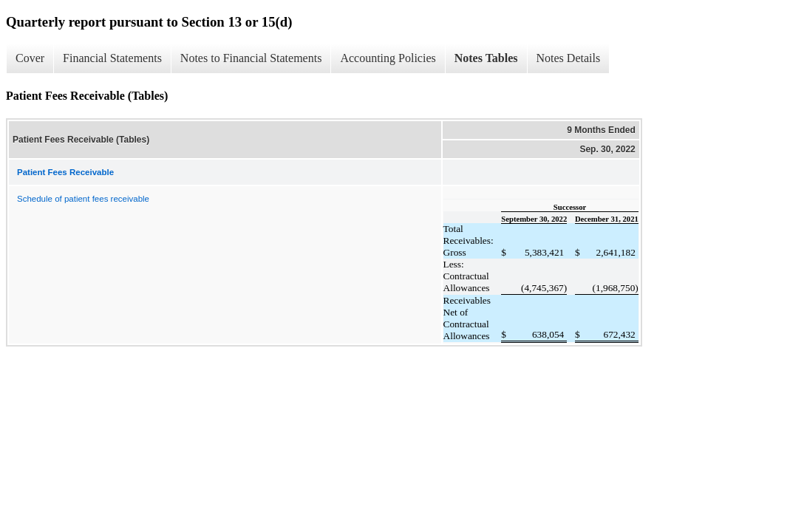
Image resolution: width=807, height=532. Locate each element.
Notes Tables (486, 58)
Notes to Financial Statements (251, 58)
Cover (30, 58)
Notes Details (569, 58)
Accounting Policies (388, 58)
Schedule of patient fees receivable (83, 199)
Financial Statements (112, 58)
